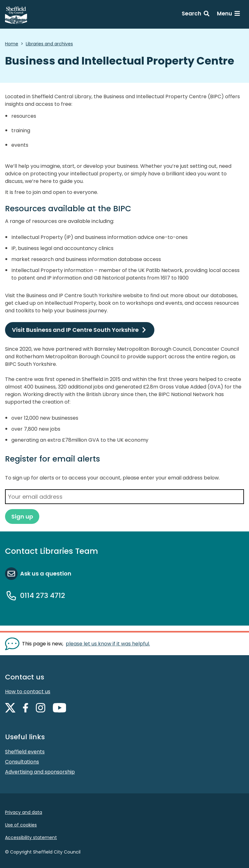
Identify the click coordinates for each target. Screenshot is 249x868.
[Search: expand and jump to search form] (196, 14)
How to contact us (28, 692)
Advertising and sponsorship (40, 772)
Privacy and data (24, 812)
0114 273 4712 (43, 596)
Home (12, 44)
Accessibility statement (31, 837)
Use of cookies (21, 825)
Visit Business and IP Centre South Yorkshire (75, 330)
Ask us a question (46, 573)
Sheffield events (25, 752)
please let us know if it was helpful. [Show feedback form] (108, 644)
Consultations (22, 762)
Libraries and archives (49, 44)
